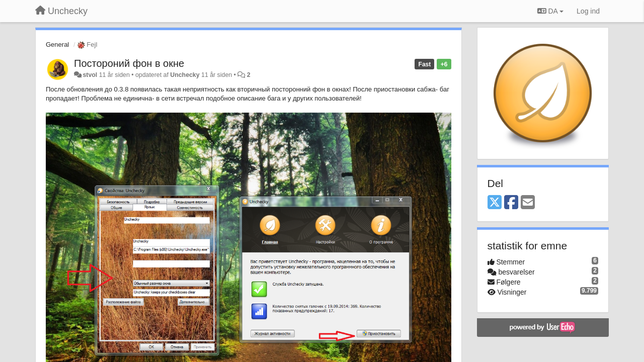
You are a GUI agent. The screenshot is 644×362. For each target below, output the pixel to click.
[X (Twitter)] (495, 203)
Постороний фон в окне (129, 63)
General (57, 44)
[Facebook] (511, 203)
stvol (90, 75)
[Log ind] (588, 11)
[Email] (528, 203)
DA (550, 11)
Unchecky (185, 75)
